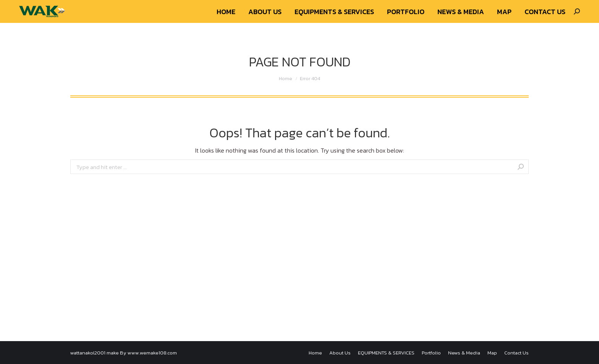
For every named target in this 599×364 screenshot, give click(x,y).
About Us (485, 7)
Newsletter (515, 7)
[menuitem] (226, 27)
